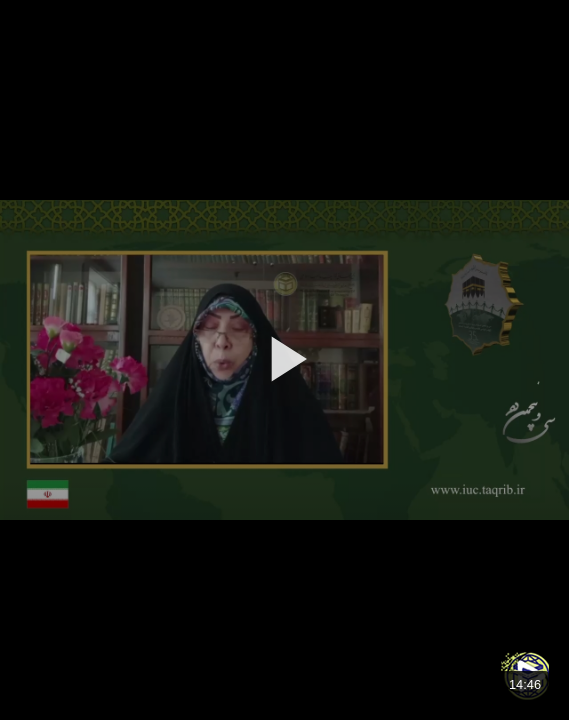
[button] (284, 358)
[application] (284, 360)
